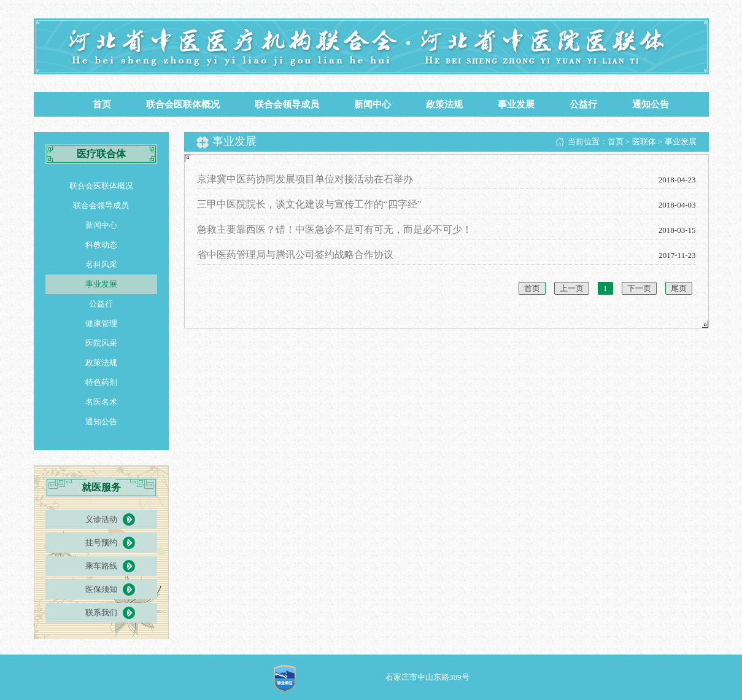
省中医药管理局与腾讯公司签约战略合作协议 (295, 255)
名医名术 (101, 402)
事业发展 (516, 104)
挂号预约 (101, 542)
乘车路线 (101, 566)
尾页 (679, 288)
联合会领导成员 (287, 104)
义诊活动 (101, 519)
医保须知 (101, 589)
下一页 (639, 288)
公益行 (583, 104)
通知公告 (651, 104)
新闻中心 (373, 104)
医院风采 (101, 343)
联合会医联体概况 (183, 104)
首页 (102, 104)
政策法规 (444, 104)
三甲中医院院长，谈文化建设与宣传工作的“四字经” (309, 204)
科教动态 (101, 245)
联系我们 (101, 612)
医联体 (644, 142)
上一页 (572, 288)
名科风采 (101, 264)
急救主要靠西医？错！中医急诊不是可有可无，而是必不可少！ (334, 229)
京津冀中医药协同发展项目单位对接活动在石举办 (305, 179)
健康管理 (101, 323)
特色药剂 (101, 382)
